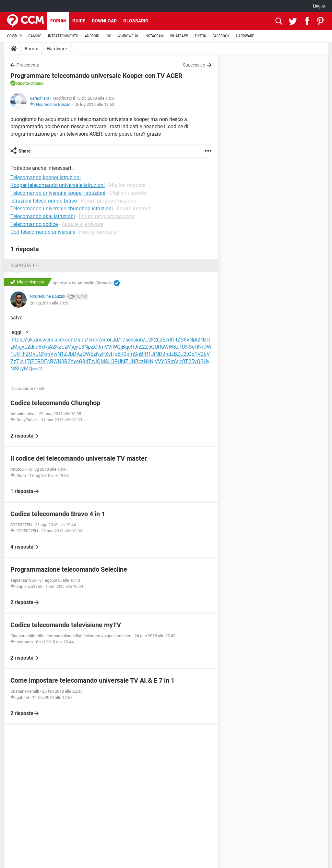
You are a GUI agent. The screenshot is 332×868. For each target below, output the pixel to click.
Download (104, 21)
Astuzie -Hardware (82, 224)
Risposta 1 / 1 (26, 265)
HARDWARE (245, 36)
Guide (79, 21)
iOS (108, 36)
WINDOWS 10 (128, 36)
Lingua (319, 6)
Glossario (136, 21)
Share (25, 151)
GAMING (35, 36)
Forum (58, 21)
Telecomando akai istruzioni (43, 216)
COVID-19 (14, 36)
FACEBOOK (221, 36)
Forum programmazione (108, 201)
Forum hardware (98, 232)
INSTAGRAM (154, 36)
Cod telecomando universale (43, 232)
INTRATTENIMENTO (63, 36)
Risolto (23, 83)
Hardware (57, 49)
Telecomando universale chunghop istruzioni (62, 209)
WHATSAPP (179, 36)
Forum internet (133, 209)
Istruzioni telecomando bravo (44, 201)
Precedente (28, 65)
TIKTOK (200, 36)
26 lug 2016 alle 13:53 (94, 104)
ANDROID (92, 36)
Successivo (194, 65)
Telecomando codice (34, 224)
